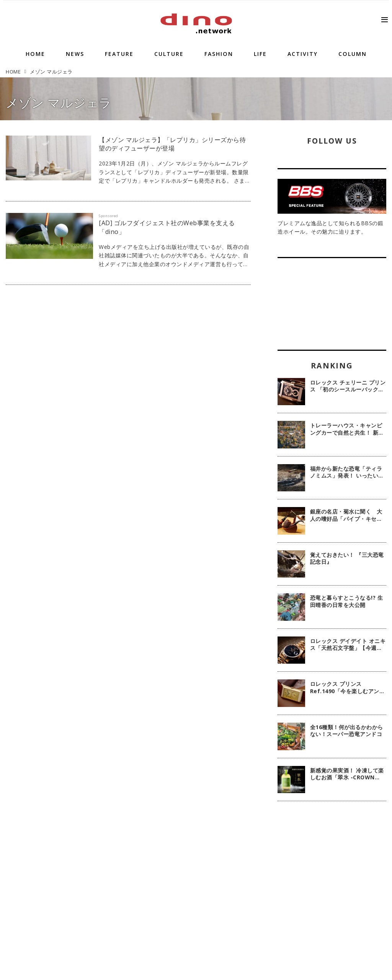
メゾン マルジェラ (59, 102)
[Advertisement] (332, 864)
